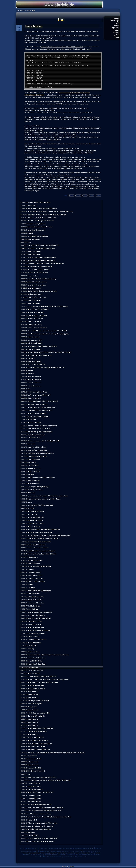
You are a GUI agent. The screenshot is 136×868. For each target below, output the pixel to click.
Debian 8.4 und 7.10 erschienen (36, 664)
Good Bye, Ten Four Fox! (34, 325)
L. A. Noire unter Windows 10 (36, 670)
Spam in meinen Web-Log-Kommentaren (39, 590)
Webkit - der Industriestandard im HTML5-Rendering (42, 823)
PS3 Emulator (31, 493)
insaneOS (30, 233)
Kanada (30, 502)
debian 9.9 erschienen (34, 459)
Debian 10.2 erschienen (34, 422)
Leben (34, 852)
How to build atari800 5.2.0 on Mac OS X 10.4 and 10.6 (43, 245)
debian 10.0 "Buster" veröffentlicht (37, 450)
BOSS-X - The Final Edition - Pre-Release (39, 202)
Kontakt (117, 38)
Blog (118, 22)
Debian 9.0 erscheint (33, 594)
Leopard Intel (31, 444)
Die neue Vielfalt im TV (34, 643)
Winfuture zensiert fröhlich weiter (37, 731)
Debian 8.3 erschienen (34, 673)
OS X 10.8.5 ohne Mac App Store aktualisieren (41, 221)
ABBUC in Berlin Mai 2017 (35, 600)
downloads (116, 29)
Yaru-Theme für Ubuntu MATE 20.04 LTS (39, 395)
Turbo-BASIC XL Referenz (35, 438)
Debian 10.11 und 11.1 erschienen (37, 328)
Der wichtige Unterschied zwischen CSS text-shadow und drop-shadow (48, 496)
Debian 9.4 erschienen (34, 526)
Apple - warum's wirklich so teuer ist (38, 740)
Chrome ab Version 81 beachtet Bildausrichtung (41, 407)
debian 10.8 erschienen (34, 376)
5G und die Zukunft (33, 465)
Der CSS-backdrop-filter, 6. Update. (37, 392)
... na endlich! (31, 587)
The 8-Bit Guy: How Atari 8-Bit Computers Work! (41, 248)
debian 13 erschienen (34, 239)
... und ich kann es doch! (34, 795)
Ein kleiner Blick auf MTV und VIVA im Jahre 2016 (42, 676)
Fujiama (77, 848)
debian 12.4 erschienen (34, 288)
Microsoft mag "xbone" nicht (36, 737)
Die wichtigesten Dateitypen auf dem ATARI (40, 266)
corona (37, 857)
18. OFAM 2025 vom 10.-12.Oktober (38, 236)
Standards (116, 32)
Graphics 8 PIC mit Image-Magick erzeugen (40, 355)
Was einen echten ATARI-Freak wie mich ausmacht (42, 425)
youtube (80, 857)
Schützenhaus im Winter (34, 624)
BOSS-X (34, 848)
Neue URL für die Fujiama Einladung (38, 416)
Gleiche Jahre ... (32, 205)
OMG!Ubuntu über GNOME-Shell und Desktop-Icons (42, 346)
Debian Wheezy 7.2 (33, 734)
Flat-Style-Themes (33, 557)
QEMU (47, 854)
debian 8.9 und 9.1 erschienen (36, 581)
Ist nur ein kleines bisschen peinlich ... (39, 548)
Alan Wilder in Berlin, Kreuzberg (36, 746)
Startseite (116, 18)
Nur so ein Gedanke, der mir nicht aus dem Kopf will (42, 838)
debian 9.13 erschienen (34, 386)
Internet (98, 848)
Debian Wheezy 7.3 (33, 725)
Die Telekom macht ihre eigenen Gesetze (39, 542)
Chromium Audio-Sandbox (35, 318)
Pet (84, 852)
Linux (85, 195)
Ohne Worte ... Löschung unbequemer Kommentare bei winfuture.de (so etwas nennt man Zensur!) (56, 753)
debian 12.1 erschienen (34, 300)
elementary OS (51, 857)
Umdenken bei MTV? (33, 483)
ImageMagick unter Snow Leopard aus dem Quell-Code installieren (47, 215)
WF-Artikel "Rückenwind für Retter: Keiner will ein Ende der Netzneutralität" (49, 536)
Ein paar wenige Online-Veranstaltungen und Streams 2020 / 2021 (46, 367)
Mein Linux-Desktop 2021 (35, 343)
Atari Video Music (33, 609)
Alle (86, 857)
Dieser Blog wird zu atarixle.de (36, 435)
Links (118, 34)
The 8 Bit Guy (61, 854)
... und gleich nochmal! (34, 572)
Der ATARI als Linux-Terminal (36, 312)
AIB (21, 848)
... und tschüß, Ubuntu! (34, 783)
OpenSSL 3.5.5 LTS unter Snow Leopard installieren (42, 208)
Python (42, 854)
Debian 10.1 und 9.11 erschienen (37, 447)
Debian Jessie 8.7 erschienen (36, 627)
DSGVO (42, 848)
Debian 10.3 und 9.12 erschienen (37, 413)
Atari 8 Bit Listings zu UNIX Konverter (38, 269)
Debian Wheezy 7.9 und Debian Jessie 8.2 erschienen (43, 682)
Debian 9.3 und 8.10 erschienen (36, 545)
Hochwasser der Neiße (34, 759)
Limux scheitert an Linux (35, 621)
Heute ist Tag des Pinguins (35, 520)
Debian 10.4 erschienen (34, 398)
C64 (38, 848)
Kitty (29, 389)
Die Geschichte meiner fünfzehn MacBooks (40, 227)
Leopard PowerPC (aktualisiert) (37, 224)
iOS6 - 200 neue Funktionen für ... (37, 771)
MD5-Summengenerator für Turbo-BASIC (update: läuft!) (43, 441)
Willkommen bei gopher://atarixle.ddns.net (40, 432)
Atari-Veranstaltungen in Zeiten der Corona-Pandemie (43, 401)
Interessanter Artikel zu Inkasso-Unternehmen (41, 453)
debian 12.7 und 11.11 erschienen (37, 282)
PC (81, 851)
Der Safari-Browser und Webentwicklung (39, 814)
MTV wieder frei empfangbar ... (36, 615)
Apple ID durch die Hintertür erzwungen (39, 630)
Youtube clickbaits (33, 276)
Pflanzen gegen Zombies (93, 852)
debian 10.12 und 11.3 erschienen (37, 315)
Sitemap (117, 36)
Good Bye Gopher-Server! (35, 294)
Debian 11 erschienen (34, 337)
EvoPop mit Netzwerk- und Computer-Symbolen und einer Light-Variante (48, 655)
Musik (64, 852)
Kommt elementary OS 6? (35, 340)
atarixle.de (90, 854)
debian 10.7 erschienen (34, 380)
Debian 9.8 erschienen (34, 471)
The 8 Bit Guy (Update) (34, 606)
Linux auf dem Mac (33, 667)
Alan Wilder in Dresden (34, 801)
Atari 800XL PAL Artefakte (35, 560)
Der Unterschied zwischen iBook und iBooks (40, 728)
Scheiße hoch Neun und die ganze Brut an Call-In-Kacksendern (45, 808)
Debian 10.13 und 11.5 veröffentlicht (38, 309)
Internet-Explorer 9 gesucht (35, 789)
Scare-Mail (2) (32, 462)
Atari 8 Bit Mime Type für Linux (36, 364)
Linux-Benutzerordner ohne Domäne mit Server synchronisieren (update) (48, 334)
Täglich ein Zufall (32, 756)
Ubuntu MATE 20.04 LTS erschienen (38, 404)
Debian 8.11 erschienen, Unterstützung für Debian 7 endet (44, 499)
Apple (72, 195)
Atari (30, 848)
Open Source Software (73, 852)
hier (46, 177)
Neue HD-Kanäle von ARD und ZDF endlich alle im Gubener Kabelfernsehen (49, 780)
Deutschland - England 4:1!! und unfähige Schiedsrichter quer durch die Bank (49, 817)
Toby (29, 774)
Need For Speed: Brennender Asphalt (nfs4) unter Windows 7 (45, 811)
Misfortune (31, 373)
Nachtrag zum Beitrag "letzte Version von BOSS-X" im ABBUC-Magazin (48, 306)
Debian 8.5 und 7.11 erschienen (36, 658)
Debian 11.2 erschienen (34, 322)
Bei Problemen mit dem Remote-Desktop (39, 829)
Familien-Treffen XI (33, 694)
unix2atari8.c (31, 358)
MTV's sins (31, 508)
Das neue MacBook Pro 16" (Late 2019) (39, 429)
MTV (45, 852)
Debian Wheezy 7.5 (33, 719)
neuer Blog (31, 649)
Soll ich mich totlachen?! (35, 575)
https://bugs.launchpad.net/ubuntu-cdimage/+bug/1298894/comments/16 (62, 47)
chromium (97, 854)
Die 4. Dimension (32, 514)
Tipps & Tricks (115, 27)
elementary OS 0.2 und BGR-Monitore (38, 701)
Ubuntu (92, 195)
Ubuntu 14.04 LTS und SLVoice (36, 716)
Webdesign (82, 854)
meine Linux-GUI (32, 646)
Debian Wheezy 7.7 (33, 697)
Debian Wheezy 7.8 (33, 691)
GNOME (83, 848)
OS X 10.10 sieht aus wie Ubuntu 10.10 (39, 713)
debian (99, 195)
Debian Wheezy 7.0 (33, 765)
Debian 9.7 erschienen (34, 480)
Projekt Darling (32, 419)
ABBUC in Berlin (114, 20)
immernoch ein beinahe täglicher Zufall (39, 749)
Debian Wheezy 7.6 (33, 710)
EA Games (48, 848)
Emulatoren (55, 848)
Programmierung (34, 854)
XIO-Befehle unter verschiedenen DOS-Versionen (41, 260)
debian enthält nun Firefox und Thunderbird (40, 612)
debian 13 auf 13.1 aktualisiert (36, 230)
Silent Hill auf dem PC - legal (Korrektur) (39, 618)
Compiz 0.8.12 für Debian (35, 661)
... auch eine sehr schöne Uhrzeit (37, 639)
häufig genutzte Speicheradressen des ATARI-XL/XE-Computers (46, 263)
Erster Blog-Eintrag (33, 835)
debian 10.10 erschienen (34, 349)
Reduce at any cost (33, 762)
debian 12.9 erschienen (34, 251)
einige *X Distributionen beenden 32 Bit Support (41, 551)
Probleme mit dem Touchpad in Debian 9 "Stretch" (42, 554)
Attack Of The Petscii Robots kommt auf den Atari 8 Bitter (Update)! (47, 331)
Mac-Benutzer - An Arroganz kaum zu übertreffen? (42, 777)
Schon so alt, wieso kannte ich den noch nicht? (41, 477)
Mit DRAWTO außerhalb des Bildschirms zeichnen (42, 257)
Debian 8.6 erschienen (34, 652)
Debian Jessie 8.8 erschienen (36, 603)
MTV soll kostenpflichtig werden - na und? (40, 804)
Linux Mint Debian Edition (35, 768)
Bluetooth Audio (32, 707)
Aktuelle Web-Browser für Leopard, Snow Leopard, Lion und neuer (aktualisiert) (50, 211)
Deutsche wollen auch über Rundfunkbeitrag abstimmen (44, 529)
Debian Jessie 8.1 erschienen (36, 685)
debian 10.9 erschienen (34, 361)
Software (117, 25)
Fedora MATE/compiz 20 (35, 704)
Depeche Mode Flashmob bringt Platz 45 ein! (40, 792)
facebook (59, 857)
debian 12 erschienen (34, 303)
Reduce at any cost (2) (34, 468)
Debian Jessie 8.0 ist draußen (36, 688)
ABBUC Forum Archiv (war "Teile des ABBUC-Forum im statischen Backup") (49, 352)
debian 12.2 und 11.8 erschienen (37, 297)
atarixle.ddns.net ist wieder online (37, 456)
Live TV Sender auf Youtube (35, 597)
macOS (75, 857)
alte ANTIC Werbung (33, 636)
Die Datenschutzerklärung (35, 490)
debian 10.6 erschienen (34, 383)
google (64, 857)
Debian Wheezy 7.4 (33, 722)
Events (117, 31)
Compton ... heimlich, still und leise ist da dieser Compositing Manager (48, 679)
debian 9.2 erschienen (34, 563)
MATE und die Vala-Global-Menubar (38, 273)
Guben (87, 848)
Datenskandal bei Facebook (36, 523)
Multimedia (57, 852)
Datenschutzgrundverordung (36, 511)
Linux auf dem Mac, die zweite (36, 633)
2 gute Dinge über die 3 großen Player (38, 487)
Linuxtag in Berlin (32, 820)
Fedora (78, 195)
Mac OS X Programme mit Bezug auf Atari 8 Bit (41, 841)
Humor (92, 848)
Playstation (25, 854)
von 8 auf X (31, 569)
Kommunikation (26, 852)
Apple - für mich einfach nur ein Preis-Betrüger (41, 826)
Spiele (55, 854)
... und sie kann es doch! (34, 798)
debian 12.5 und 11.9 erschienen (37, 285)
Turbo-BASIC (70, 854)
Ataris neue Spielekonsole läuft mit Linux (39, 566)
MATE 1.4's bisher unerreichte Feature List (40, 743)
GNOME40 (30, 370)
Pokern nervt (31, 832)
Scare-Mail (31, 474)
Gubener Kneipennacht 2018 (36, 517)
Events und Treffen (64, 848)
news (118, 24)
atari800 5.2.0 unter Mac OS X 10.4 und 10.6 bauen (42, 218)
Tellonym (30, 584)
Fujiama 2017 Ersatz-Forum (35, 578)
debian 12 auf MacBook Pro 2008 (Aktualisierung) (42, 279)
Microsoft (50, 852)
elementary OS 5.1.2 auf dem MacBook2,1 (40, 410)
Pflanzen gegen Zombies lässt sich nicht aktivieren (42, 291)
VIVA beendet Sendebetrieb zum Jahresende (40, 505)
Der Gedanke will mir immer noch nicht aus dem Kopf (43, 539)
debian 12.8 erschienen (34, 254)
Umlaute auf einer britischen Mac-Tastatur (40, 532)
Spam (51, 854)
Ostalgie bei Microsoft (34, 786)
